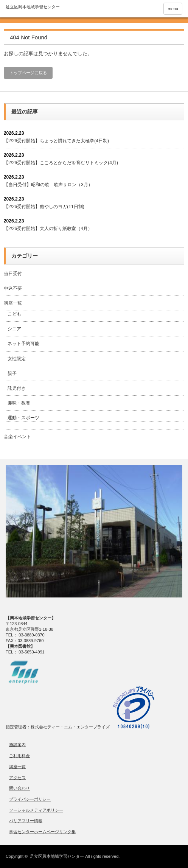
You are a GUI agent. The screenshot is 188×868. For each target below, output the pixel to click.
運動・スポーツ (23, 418)
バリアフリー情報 (26, 821)
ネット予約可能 (23, 344)
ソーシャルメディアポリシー (36, 810)
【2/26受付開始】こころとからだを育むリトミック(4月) (61, 163)
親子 (12, 373)
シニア (14, 329)
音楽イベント (17, 437)
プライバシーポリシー (30, 799)
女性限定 (17, 359)
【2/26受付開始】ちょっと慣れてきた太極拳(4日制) (56, 141)
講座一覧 (13, 303)
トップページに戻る (28, 73)
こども (14, 314)
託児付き (17, 388)
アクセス (17, 778)
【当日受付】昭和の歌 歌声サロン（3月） (48, 185)
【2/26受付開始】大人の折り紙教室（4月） (48, 229)
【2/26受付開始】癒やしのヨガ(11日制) (44, 207)
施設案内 (17, 745)
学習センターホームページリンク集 (42, 832)
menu (173, 9)
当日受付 (13, 274)
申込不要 (13, 288)
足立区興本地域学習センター (57, 856)
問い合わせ (19, 788)
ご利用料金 (19, 756)
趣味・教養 (19, 403)
